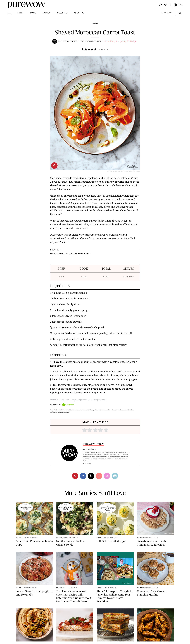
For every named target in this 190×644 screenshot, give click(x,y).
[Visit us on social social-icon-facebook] (170, 5)
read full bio (87, 463)
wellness (62, 13)
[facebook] (83, 476)
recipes (95, 23)
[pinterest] (54, 166)
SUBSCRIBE (167, 13)
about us (79, 13)
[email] (107, 476)
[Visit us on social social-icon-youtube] (180, 5)
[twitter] (91, 476)
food (33, 13)
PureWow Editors (69, 41)
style (21, 13)
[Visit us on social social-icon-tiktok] (161, 5)
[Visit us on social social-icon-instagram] (175, 5)
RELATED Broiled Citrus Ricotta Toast (70, 254)
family (46, 13)
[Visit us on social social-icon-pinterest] (165, 5)
